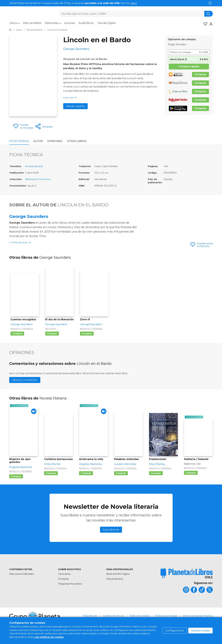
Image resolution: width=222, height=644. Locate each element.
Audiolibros (86, 23)
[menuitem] (14, 24)
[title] (187, 581)
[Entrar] (210, 24)
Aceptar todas (200, 630)
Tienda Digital (106, 23)
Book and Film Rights (118, 582)
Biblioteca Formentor (38, 179)
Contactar (63, 587)
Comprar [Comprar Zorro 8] (87, 342)
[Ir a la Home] (10, 30)
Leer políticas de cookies (49, 637)
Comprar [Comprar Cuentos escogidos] (17, 342)
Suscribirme (111, 538)
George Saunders (29, 216)
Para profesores (115, 587)
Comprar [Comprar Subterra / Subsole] (191, 481)
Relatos (51, 337)
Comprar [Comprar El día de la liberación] (52, 342)
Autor (38, 141)
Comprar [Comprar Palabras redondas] (121, 481)
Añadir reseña (75, 106)
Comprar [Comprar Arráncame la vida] (86, 481)
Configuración (175, 630)
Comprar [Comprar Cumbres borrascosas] (51, 481)
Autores (70, 23)
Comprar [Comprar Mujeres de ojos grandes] (16, 484)
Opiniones (55, 141)
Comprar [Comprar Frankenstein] (156, 481)
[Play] (33, 420)
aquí (134, 3)
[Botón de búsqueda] (209, 14)
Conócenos (64, 582)
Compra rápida (189, 66)
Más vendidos (32, 23)
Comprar (200, 74)
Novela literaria (34, 166)
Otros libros (77, 141)
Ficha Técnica (19, 141)
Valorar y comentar (25, 388)
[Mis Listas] (204, 24)
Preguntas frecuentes (70, 592)
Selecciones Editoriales (21, 582)
